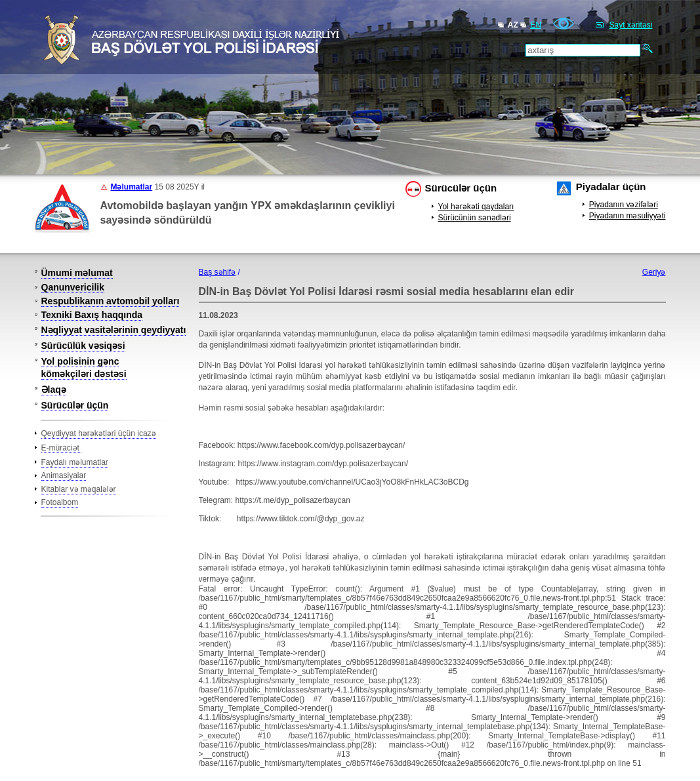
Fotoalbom (60, 502)
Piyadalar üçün (611, 187)
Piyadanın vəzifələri (624, 205)
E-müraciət (62, 448)
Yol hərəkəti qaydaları (476, 207)
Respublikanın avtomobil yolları (111, 301)
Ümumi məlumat (77, 273)
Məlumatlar (132, 187)
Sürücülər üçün (461, 188)
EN (536, 25)
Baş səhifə (217, 272)
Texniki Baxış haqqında (92, 315)
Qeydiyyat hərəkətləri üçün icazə (99, 433)
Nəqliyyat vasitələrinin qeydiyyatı (114, 330)
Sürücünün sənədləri (475, 218)
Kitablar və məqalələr (79, 489)
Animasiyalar (64, 475)
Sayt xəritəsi (630, 25)
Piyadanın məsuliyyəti (628, 216)
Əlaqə (54, 390)
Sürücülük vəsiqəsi (83, 346)
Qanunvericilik (73, 287)
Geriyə (654, 272)
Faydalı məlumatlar (75, 462)
